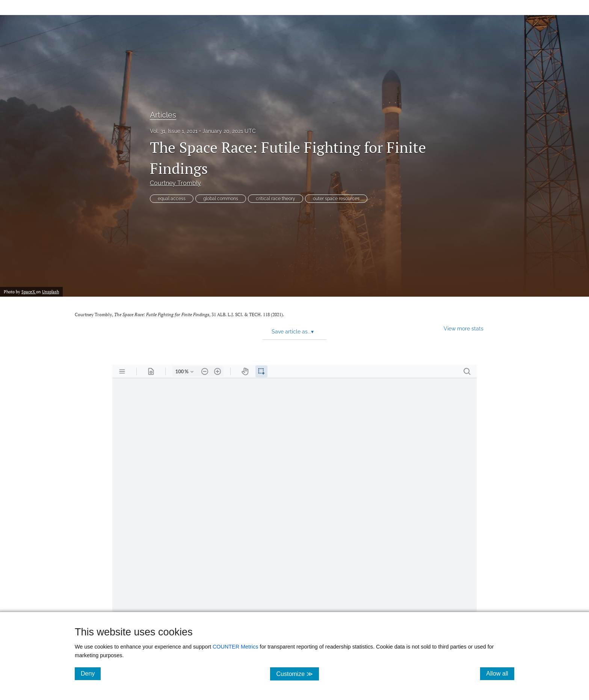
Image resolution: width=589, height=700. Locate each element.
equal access (172, 199)
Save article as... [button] (293, 332)
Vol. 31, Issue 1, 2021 (174, 131)
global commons (221, 199)
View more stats (464, 328)
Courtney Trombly (175, 183)
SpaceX (29, 292)
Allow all (500, 673)
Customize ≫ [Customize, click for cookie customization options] (297, 674)
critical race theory (276, 199)
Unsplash (51, 292)
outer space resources (336, 199)
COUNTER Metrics (236, 647)
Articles (163, 115)
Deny (91, 673)
